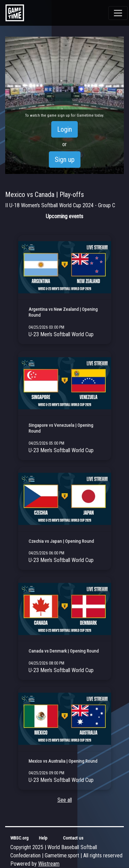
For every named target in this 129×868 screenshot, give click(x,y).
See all (65, 800)
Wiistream (49, 864)
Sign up (65, 160)
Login (64, 129)
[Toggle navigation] (118, 13)
